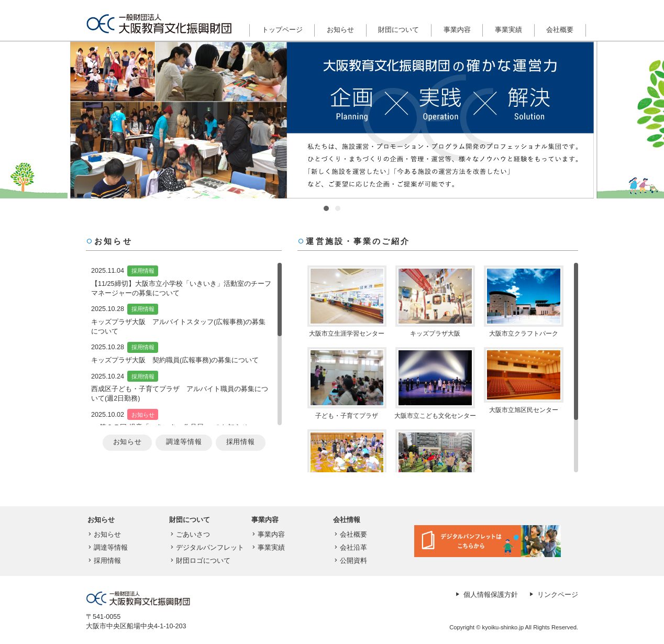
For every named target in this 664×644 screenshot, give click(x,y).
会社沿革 (350, 548)
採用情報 (143, 271)
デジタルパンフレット (206, 548)
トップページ (282, 30)
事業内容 (457, 30)
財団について (399, 30)
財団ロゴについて (199, 561)
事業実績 (508, 30)
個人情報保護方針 (486, 595)
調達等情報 (184, 442)
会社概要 (560, 30)
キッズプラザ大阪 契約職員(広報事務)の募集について (175, 360)
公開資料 (350, 561)
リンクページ (553, 595)
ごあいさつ (189, 535)
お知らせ (340, 30)
